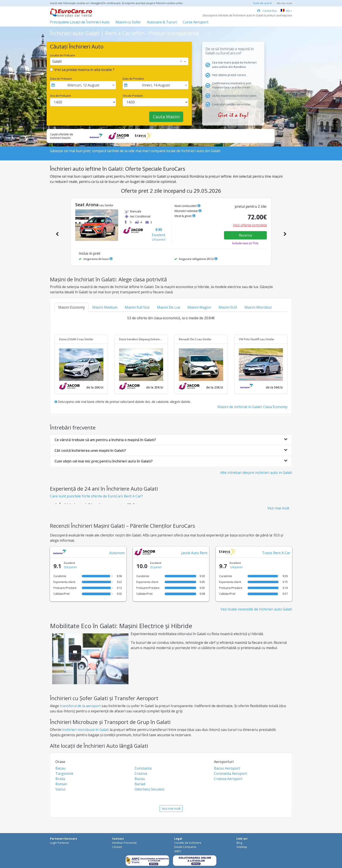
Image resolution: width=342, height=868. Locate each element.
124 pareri (236, 567)
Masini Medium (105, 307)
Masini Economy (72, 307)
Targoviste (64, 773)
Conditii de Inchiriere (188, 843)
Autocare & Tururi (162, 22)
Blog (239, 843)
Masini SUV (228, 307)
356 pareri (70, 567)
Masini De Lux (169, 307)
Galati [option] (57, 61)
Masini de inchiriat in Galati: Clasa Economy (252, 407)
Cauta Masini (166, 117)
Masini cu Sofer (128, 22)
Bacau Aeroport (227, 768)
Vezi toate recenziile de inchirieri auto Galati (256, 609)
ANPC (178, 851)
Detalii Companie (185, 847)
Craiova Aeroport (228, 779)
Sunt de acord (262, 3)
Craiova (141, 773)
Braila (60, 779)
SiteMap (242, 847)
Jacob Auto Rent (194, 553)
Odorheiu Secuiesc (150, 789)
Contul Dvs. (267, 11)
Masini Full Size (137, 307)
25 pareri (156, 567)
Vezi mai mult (278, 508)
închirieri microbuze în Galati (85, 730)
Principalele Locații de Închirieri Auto (80, 22)
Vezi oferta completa (250, 225)
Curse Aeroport (196, 22)
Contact (117, 847)
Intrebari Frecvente (124, 843)
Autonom (117, 553)
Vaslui (60, 789)
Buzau (140, 779)
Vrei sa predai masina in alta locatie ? (84, 70)
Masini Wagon (199, 307)
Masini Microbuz (258, 307)
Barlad (140, 784)
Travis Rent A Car (276, 553)
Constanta (143, 768)
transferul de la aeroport (80, 706)
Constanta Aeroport (230, 773)
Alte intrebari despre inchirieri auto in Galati (256, 473)
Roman (61, 784)
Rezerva (245, 235)
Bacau (60, 768)
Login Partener (60, 843)
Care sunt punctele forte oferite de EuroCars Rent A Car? (96, 496)
